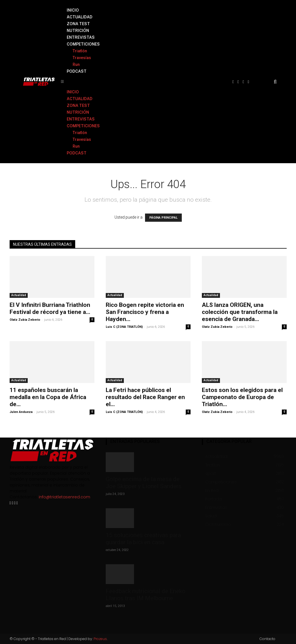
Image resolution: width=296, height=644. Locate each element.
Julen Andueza (21, 412)
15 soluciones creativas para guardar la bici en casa (143, 539)
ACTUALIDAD (80, 17)
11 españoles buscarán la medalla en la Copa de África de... (48, 397)
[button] (144, 82)
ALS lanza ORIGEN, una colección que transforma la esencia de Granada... (240, 312)
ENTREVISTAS (81, 37)
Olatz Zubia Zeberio (25, 320)
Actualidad (19, 295)
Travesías (82, 58)
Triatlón (80, 51)
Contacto (267, 639)
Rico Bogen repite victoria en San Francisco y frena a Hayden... (145, 312)
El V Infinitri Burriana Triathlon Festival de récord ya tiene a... (50, 308)
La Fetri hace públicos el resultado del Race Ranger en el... (145, 397)
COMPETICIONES (83, 44)
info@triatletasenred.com (64, 497)
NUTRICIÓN (78, 31)
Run (76, 64)
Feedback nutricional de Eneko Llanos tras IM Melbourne (146, 595)
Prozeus (100, 639)
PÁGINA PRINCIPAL (163, 218)
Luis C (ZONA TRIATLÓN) (124, 327)
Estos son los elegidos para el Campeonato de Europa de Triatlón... (242, 397)
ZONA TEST (78, 24)
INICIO (73, 10)
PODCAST (77, 71)
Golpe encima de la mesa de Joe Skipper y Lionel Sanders (144, 483)
